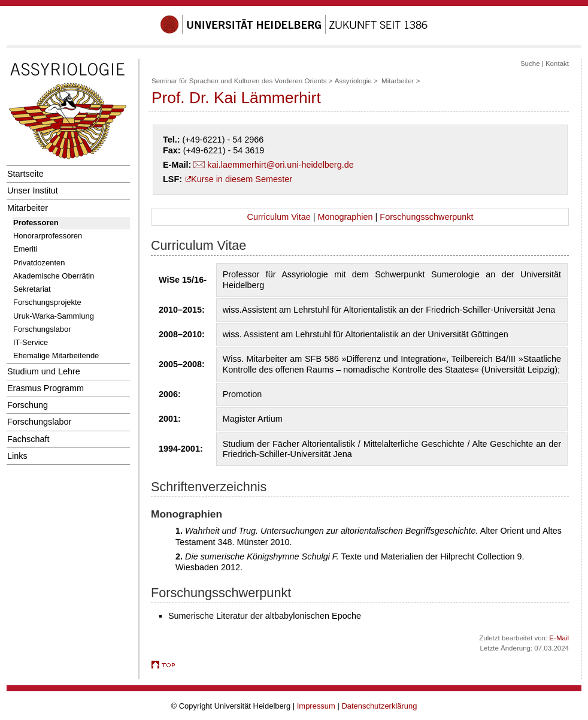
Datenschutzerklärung (379, 706)
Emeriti (25, 249)
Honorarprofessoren (48, 236)
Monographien (345, 217)
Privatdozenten (39, 263)
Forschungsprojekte (47, 302)
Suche (530, 63)
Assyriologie (353, 81)
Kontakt (557, 63)
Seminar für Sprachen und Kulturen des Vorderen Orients (239, 81)
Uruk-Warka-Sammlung (54, 316)
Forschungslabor (42, 329)
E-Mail (559, 638)
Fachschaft (28, 439)
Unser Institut (33, 190)
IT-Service (31, 342)
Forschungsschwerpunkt (426, 217)
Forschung (28, 405)
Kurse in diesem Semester (242, 179)
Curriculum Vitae (279, 217)
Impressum (316, 706)
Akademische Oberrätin (54, 276)
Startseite (25, 174)
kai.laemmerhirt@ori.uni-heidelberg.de (280, 165)
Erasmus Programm (46, 388)
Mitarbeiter (28, 208)
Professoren (36, 223)
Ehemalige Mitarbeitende (56, 356)
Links (17, 456)
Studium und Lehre (44, 371)
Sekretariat (32, 289)
